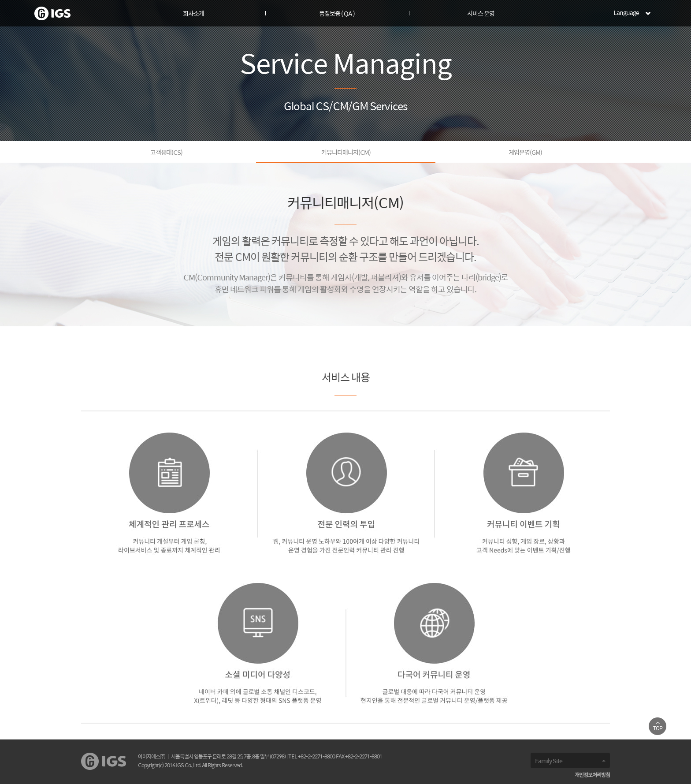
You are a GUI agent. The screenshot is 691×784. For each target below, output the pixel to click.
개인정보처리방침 (592, 775)
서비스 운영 (481, 14)
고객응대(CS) (166, 153)
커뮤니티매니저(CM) (346, 153)
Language (626, 13)
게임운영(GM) (525, 153)
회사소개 (193, 14)
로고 (52, 13)
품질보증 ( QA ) (337, 14)
